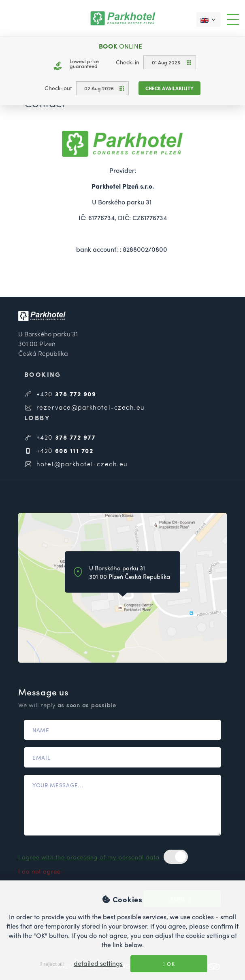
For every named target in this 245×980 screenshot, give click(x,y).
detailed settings (98, 963)
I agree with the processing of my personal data (89, 857)
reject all (52, 964)
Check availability (169, 88)
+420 (60, 394)
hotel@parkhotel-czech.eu (76, 464)
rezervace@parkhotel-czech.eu (85, 407)
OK (169, 964)
